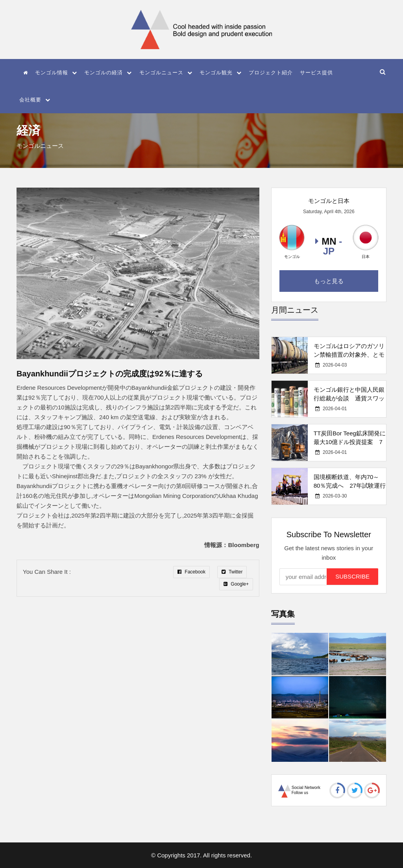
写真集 (283, 614)
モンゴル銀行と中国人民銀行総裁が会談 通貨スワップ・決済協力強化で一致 (349, 398)
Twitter (232, 572)
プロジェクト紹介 (271, 73)
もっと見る (329, 281)
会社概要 (35, 100)
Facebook (191, 572)
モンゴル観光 (221, 73)
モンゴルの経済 (108, 73)
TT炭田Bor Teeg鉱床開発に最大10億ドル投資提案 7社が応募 (350, 442)
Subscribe (352, 576)
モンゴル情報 (56, 73)
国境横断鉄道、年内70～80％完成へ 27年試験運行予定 (350, 486)
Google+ (236, 584)
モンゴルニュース (166, 73)
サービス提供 (316, 73)
